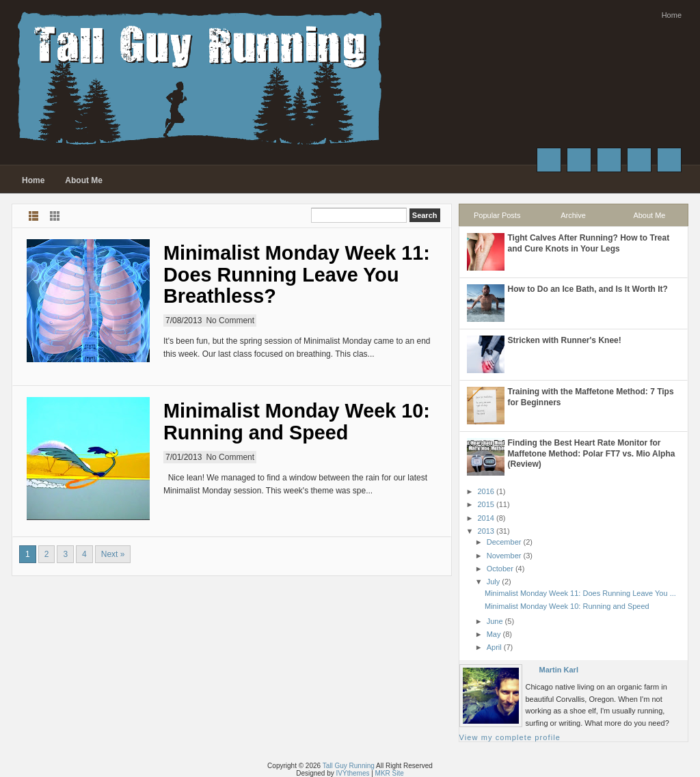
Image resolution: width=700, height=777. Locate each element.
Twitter (579, 160)
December (504, 542)
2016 (486, 491)
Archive (573, 215)
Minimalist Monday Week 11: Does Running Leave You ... (580, 593)
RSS (669, 160)
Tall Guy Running (349, 766)
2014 (486, 518)
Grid (55, 216)
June (495, 621)
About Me (84, 180)
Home (672, 15)
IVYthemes (353, 773)
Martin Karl (559, 670)
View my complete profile (510, 737)
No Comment (230, 321)
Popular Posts (497, 215)
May (494, 634)
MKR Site (390, 773)
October (500, 569)
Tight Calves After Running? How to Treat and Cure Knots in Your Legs (589, 243)
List (34, 216)
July (494, 582)
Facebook (549, 160)
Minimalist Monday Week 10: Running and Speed (297, 422)
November (504, 556)
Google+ (609, 160)
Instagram (639, 160)
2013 (486, 531)
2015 (486, 504)
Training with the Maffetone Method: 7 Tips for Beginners (591, 397)
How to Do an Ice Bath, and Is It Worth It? (588, 289)
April (494, 647)
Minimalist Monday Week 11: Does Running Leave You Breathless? (297, 274)
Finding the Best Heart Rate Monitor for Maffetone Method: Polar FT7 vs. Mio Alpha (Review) (592, 453)
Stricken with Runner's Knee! (565, 340)
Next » (113, 554)
